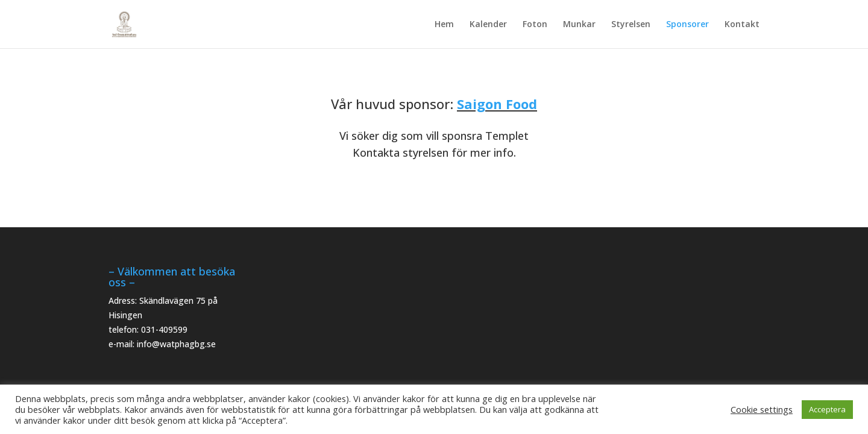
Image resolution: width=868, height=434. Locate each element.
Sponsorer (687, 25)
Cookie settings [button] (762, 409)
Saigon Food (497, 104)
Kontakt (742, 25)
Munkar (579, 25)
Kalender (488, 25)
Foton (535, 25)
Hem (444, 25)
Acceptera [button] (827, 409)
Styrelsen (631, 25)
